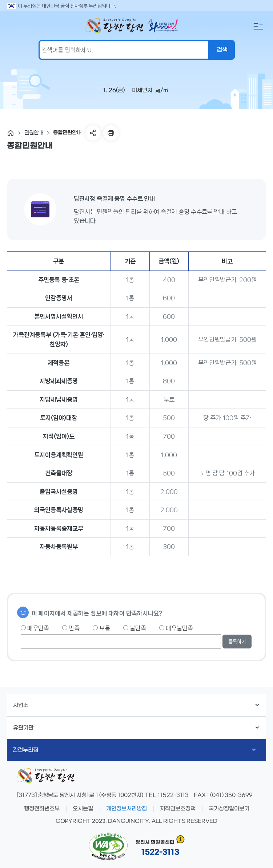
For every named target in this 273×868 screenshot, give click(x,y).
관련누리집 (134, 750)
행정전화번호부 (42, 809)
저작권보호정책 (178, 809)
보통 (101, 628)
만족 (71, 628)
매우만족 (35, 628)
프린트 (111, 133)
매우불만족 (176, 628)
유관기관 (136, 728)
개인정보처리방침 (127, 809)
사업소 (136, 705)
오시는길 (83, 809)
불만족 (135, 628)
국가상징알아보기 (229, 809)
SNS (93, 133)
